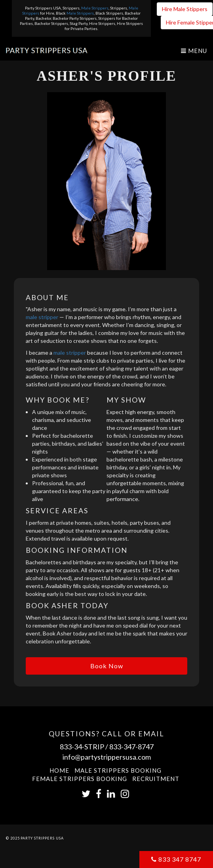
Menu (194, 51)
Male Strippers (95, 8)
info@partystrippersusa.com (107, 757)
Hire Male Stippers (185, 9)
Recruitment (156, 779)
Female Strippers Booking (80, 779)
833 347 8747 (176, 859)
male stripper (42, 317)
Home (59, 770)
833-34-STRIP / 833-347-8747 (107, 747)
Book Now (107, 666)
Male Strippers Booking (118, 770)
